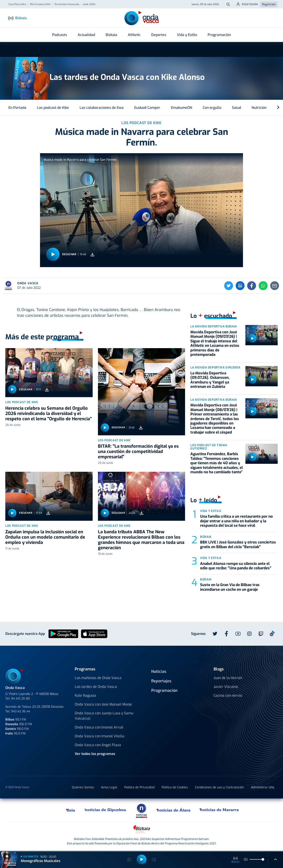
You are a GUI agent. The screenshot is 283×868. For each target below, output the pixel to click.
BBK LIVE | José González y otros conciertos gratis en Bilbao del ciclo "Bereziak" (238, 544)
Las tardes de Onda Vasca (96, 687)
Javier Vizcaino (226, 687)
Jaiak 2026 (89, 4)
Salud (236, 108)
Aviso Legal (109, 787)
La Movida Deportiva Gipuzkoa (215, 367)
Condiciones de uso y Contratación (219, 787)
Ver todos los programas (95, 754)
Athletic (134, 35)
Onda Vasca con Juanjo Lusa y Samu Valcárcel (104, 716)
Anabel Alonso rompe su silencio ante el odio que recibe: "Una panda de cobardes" (236, 566)
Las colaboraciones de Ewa (102, 108)
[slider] (263, 859)
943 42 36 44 (21, 711)
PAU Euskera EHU (40, 4)
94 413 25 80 (20, 699)
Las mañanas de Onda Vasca (98, 678)
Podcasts (60, 35)
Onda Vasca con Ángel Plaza (98, 745)
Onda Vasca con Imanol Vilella (99, 736)
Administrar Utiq (263, 787)
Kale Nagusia (85, 695)
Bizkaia (111, 35)
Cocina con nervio (228, 695)
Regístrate (269, 4)
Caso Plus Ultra (17, 4)
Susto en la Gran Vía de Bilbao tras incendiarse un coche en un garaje (230, 587)
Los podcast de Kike (53, 108)
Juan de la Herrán (228, 678)
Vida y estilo (211, 511)
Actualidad (86, 35)
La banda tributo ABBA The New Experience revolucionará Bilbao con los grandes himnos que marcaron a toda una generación (141, 540)
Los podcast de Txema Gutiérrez (209, 447)
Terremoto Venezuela (67, 4)
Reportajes (161, 681)
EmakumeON (182, 108)
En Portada (17, 108)
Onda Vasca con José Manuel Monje (103, 704)
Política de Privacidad (139, 787)
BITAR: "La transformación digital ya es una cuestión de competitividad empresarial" (138, 452)
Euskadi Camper (147, 108)
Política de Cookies (175, 787)
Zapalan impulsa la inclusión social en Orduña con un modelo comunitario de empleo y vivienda (45, 537)
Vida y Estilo (187, 35)
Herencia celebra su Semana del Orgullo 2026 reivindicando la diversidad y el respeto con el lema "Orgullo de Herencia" (49, 414)
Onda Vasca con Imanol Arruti (99, 727)
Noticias (159, 672)
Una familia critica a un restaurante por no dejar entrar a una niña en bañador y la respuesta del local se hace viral (236, 521)
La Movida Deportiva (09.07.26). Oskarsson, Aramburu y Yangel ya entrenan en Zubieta (210, 380)
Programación (219, 35)
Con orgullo (212, 108)
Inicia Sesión (247, 4)
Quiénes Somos (83, 787)
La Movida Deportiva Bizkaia (214, 326)
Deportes (159, 35)
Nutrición (259, 108)
